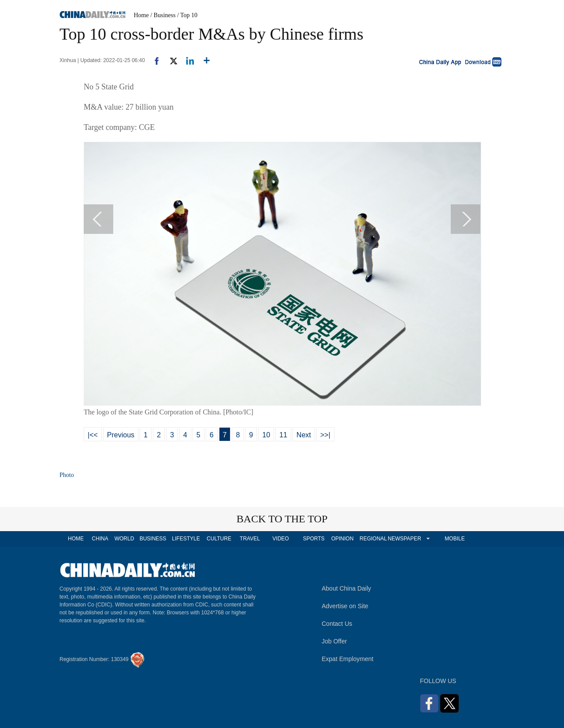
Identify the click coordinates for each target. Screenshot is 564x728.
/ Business (163, 15)
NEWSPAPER (404, 539)
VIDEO (280, 539)
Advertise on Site (345, 606)
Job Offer (334, 641)
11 (283, 435)
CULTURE (219, 539)
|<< (93, 435)
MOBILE (455, 539)
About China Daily (346, 588)
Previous (121, 435)
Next (304, 435)
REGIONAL (373, 539)
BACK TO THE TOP (282, 519)
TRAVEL (250, 539)
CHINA (100, 539)
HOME (76, 539)
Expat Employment (348, 659)
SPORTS (314, 539)
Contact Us (337, 624)
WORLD (124, 539)
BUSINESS (153, 539)
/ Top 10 (187, 15)
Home (141, 15)
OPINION (343, 539)
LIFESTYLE (186, 539)
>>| (325, 435)
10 (266, 435)
